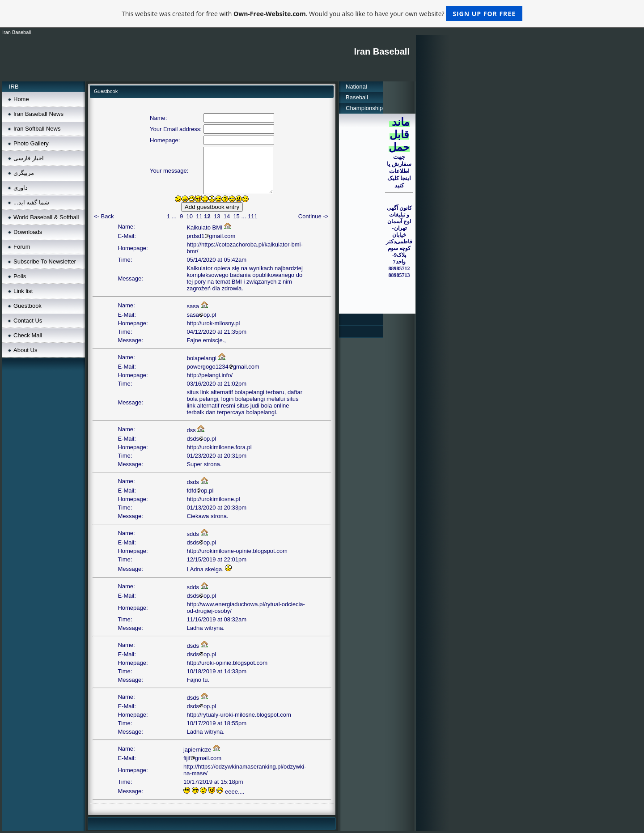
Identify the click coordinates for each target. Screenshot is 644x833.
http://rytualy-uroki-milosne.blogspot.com (239, 715)
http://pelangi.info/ (210, 375)
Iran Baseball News (38, 114)
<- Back (104, 216)
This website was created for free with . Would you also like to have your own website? (322, 14)
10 (189, 216)
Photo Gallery (31, 143)
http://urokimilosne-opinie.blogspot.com (237, 551)
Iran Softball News (37, 129)
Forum (22, 247)
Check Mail (28, 335)
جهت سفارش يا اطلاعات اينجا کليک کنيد (399, 171)
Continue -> (314, 216)
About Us (25, 350)
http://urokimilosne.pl (213, 499)
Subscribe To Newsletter (45, 261)
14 (227, 216)
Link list (23, 291)
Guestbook (28, 306)
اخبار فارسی (29, 158)
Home (21, 99)
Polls (20, 276)
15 (236, 216)
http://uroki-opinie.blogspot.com (227, 663)
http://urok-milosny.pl (213, 323)
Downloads (28, 232)
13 (217, 216)
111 (253, 216)
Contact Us (28, 321)
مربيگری (24, 173)
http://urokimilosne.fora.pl (219, 447)
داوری (21, 188)
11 (199, 216)
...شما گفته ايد (31, 202)
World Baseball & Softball (46, 217)
